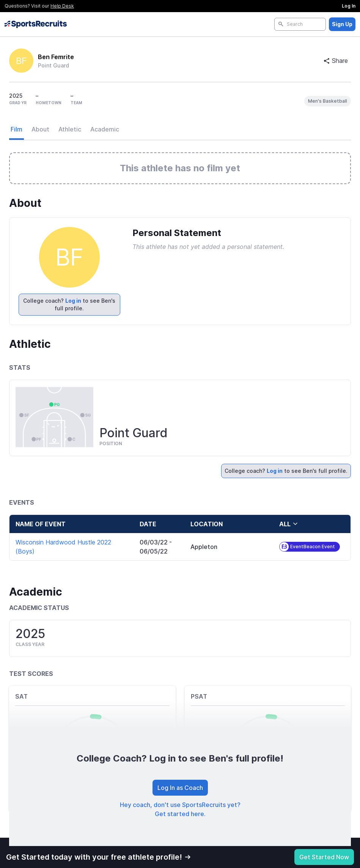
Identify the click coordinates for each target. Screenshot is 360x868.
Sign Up (342, 24)
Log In (349, 6)
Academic (105, 129)
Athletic (70, 129)
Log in (73, 301)
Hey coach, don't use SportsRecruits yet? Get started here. (180, 809)
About (40, 129)
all (289, 524)
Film (17, 129)
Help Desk (62, 6)
